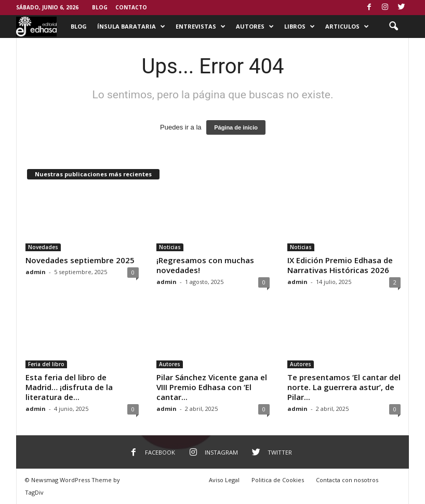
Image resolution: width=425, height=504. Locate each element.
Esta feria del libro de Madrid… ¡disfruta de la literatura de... (69, 387)
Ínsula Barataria (131, 27)
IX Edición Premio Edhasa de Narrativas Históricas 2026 (340, 265)
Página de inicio (236, 127)
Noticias (170, 247)
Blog (100, 7)
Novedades (43, 247)
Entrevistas (201, 27)
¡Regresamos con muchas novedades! (205, 265)
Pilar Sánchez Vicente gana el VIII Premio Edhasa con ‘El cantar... (212, 387)
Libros (300, 27)
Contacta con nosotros (347, 480)
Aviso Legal (224, 480)
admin (36, 272)
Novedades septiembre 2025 (80, 260)
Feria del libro (46, 364)
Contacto (131, 7)
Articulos (347, 27)
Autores (255, 27)
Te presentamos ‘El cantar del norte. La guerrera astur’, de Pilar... (344, 387)
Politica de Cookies (278, 480)
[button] (393, 27)
